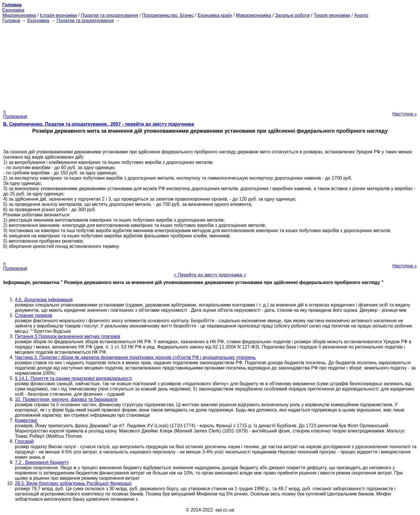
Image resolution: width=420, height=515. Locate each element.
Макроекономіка (254, 15)
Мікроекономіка (19, 15)
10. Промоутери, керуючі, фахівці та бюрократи (66, 399)
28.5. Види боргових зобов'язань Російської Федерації (73, 483)
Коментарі (26, 420)
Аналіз (361, 15)
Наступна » (405, 114)
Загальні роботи (292, 15)
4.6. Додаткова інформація (44, 300)
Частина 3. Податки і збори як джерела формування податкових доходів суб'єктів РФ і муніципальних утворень (135, 357)
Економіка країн (215, 15)
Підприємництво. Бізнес (168, 15)
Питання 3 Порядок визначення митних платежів (68, 336)
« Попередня (15, 114)
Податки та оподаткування (109, 15)
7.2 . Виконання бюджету (42, 462)
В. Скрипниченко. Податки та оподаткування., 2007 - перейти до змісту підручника (99, 124)
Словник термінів (34, 315)
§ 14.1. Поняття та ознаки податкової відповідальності (73, 378)
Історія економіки (58, 15)
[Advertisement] (210, 64)
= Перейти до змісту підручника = (210, 275)
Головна (11, 21)
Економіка (13, 10)
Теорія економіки (332, 15)
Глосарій (24, 441)
